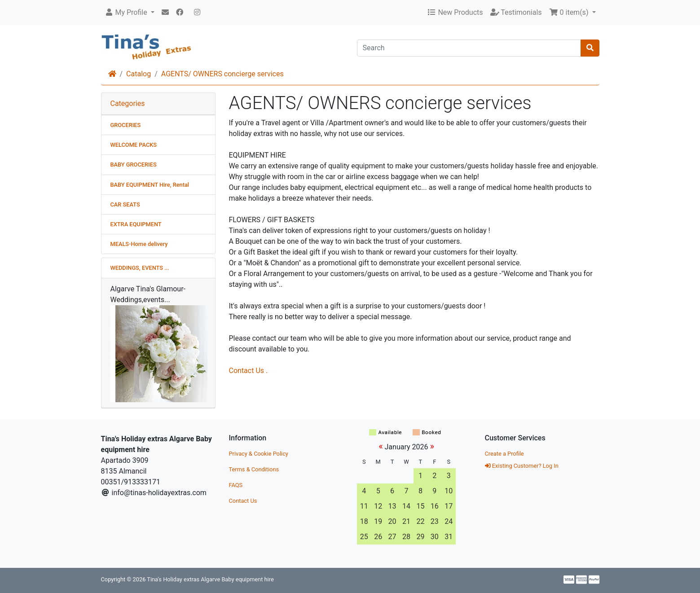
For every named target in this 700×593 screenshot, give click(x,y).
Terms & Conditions (254, 469)
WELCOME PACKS (134, 145)
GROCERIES (126, 125)
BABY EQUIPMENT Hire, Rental (150, 185)
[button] (130, 13)
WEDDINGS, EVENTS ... (140, 268)
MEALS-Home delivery (139, 244)
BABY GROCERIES (134, 165)
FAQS (236, 485)
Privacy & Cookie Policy (259, 454)
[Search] (469, 48)
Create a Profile (504, 454)
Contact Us (243, 501)
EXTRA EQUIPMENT (136, 224)
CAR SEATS (125, 204)
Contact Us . (249, 371)
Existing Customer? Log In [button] (522, 466)
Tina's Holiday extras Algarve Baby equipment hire (210, 579)
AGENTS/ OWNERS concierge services (222, 74)
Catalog (139, 74)
